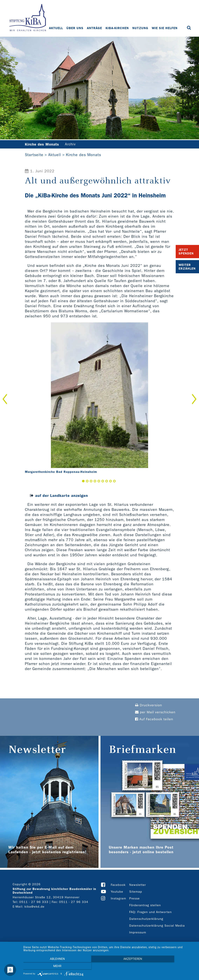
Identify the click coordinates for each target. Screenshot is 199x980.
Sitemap (136, 892)
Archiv (73, 144)
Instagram (118, 899)
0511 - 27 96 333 (34, 902)
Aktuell (56, 28)
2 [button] (87, 481)
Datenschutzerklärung (146, 919)
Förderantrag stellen (145, 905)
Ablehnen (49, 967)
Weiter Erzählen (187, 267)
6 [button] (103, 481)
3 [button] (91, 481)
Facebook (118, 885)
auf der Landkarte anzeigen (62, 496)
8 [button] (110, 481)
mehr (169, 967)
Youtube (117, 892)
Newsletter (138, 885)
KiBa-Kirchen (117, 28)
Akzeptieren (109, 967)
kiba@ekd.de (34, 907)
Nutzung (141, 28)
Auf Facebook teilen (154, 719)
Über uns (75, 28)
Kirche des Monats (83, 155)
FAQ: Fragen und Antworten (151, 912)
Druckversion (149, 705)
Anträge (95, 28)
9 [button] (114, 481)
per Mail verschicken (155, 712)
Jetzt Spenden (186, 252)
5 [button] (99, 481)
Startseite (34, 155)
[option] (99, 399)
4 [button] (95, 481)
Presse (134, 899)
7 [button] (107, 481)
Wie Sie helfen (165, 28)
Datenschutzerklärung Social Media (157, 926)
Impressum (138, 933)
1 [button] (83, 481)
